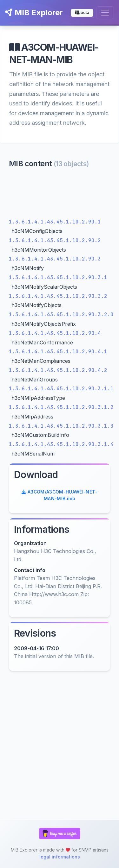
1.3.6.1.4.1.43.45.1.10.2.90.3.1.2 (61, 407)
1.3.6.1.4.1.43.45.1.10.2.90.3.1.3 (61, 426)
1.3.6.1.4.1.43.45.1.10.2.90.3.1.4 (61, 444)
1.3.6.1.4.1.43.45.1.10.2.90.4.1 (58, 352)
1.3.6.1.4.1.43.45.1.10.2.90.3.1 (58, 277)
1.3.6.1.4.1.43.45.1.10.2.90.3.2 (58, 296)
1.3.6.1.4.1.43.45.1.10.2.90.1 (55, 222)
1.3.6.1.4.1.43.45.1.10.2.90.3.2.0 (61, 314)
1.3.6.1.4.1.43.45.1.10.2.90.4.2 (58, 370)
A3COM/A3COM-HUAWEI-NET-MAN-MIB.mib (60, 495)
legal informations (60, 857)
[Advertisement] (60, 195)
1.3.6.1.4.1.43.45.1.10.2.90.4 (55, 333)
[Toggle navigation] (105, 13)
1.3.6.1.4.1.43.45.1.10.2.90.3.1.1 (61, 389)
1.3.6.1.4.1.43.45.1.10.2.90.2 (55, 240)
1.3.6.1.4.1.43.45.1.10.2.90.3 (55, 259)
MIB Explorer (34, 13)
